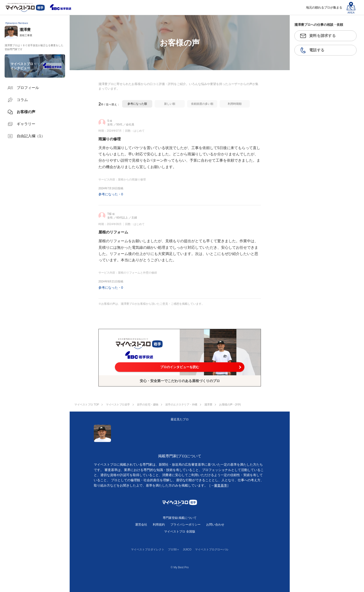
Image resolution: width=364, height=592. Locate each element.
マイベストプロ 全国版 (180, 531)
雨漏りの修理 (110, 139)
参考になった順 (137, 104)
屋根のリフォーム (113, 232)
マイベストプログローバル (212, 549)
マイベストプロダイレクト (148, 549)
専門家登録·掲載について (180, 518)
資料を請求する (322, 36)
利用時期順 (235, 104)
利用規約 (159, 525)
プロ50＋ (174, 549)
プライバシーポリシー (185, 525)
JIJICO (187, 549)
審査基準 (221, 485)
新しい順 (170, 104)
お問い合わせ (215, 525)
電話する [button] (317, 50)
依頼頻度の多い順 (202, 104)
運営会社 (141, 525)
